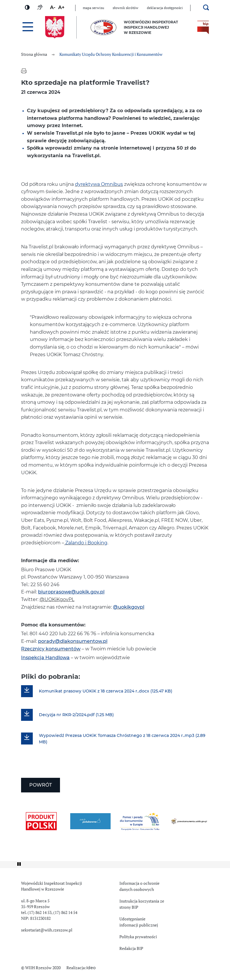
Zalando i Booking (86, 543)
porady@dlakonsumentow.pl (73, 641)
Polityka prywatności (138, 937)
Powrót (41, 785)
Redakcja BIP (131, 948)
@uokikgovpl (129, 607)
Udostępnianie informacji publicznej (139, 922)
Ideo (91, 968)
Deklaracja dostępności (165, 8)
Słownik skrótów (126, 8)
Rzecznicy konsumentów (51, 649)
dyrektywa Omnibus (99, 184)
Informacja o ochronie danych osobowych (139, 886)
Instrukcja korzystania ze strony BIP (142, 904)
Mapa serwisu (93, 8)
